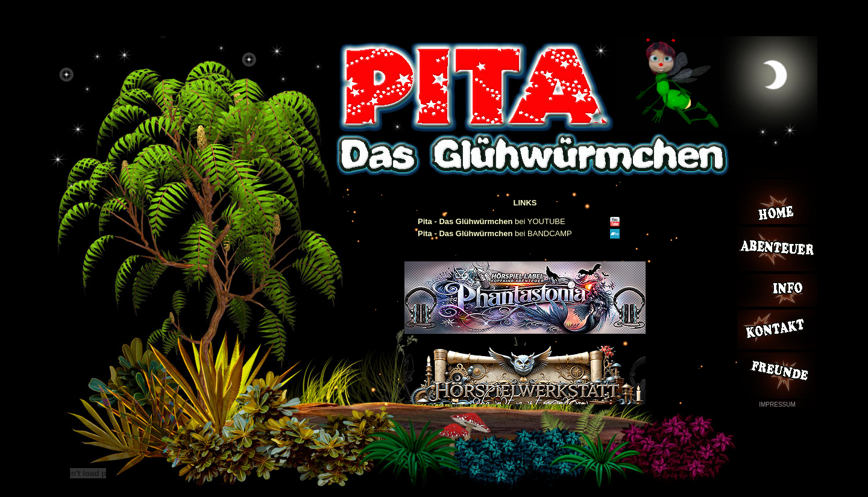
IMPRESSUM (777, 405)
